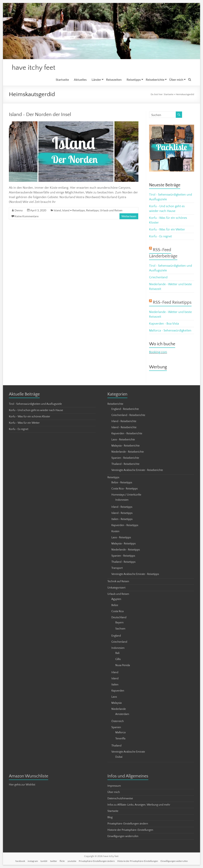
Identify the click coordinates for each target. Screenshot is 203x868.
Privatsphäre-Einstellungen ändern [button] (128, 824)
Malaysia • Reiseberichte (125, 446)
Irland (115, 673)
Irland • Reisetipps (122, 507)
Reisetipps (134, 80)
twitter (54, 861)
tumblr (44, 861)
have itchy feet (34, 68)
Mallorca (120, 733)
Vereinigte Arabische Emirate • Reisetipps (135, 574)
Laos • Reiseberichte (123, 440)
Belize (115, 605)
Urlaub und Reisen (111, 210)
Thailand (116, 746)
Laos (114, 697)
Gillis (118, 659)
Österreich (118, 721)
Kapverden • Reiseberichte (127, 434)
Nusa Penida (123, 666)
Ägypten (116, 599)
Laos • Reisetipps (121, 538)
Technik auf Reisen (118, 582)
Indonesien (122, 500)
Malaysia (117, 703)
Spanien (116, 728)
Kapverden (118, 691)
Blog (110, 818)
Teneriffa (120, 739)
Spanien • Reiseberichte (125, 458)
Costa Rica (117, 612)
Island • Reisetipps (74, 210)
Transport (117, 568)
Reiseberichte (155, 80)
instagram (33, 861)
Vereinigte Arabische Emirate (128, 752)
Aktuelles (80, 80)
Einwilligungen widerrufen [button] (123, 836)
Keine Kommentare (27, 216)
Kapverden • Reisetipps (125, 525)
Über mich (176, 80)
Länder (96, 80)
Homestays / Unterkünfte (126, 495)
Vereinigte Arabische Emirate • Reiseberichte (137, 470)
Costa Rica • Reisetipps (125, 489)
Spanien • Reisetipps (123, 556)
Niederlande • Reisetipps (126, 550)
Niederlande (119, 709)
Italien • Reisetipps (122, 519)
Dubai (119, 757)
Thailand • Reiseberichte (125, 464)
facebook (20, 861)
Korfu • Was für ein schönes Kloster (30, 417)
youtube (72, 861)
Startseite (62, 80)
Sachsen (120, 629)
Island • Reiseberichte (124, 428)
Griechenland (158, 278)
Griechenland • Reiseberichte (128, 415)
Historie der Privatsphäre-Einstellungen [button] (130, 830)
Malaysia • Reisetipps (124, 544)
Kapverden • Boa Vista (164, 324)
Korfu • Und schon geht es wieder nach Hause (36, 410)
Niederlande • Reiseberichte (128, 452)
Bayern (119, 623)
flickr (62, 861)
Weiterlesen (129, 216)
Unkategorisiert (116, 588)
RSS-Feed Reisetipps (172, 303)
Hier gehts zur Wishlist (22, 785)
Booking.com (158, 352)
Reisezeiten (114, 80)
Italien (115, 685)
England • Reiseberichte (125, 409)
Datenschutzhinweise (120, 799)
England (116, 636)
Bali (117, 653)
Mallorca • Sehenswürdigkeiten (170, 331)
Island (57, 210)
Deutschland (119, 618)
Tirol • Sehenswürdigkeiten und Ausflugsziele (35, 404)
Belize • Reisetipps (122, 483)
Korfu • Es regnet (160, 237)
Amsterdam (122, 714)
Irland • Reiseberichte (124, 421)
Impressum (114, 786)
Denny (19, 210)
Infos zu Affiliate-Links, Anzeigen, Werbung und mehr (139, 805)
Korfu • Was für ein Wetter (167, 230)
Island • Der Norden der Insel (40, 115)
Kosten (115, 532)
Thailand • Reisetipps (123, 562)
